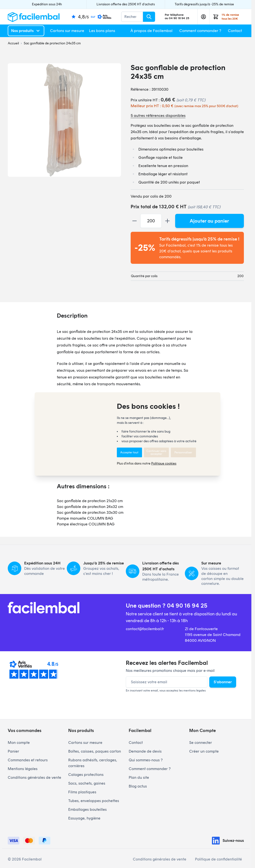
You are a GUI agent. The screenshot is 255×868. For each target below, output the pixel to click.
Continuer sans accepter (156, 452)
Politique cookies (164, 463)
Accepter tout (129, 452)
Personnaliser (183, 452)
